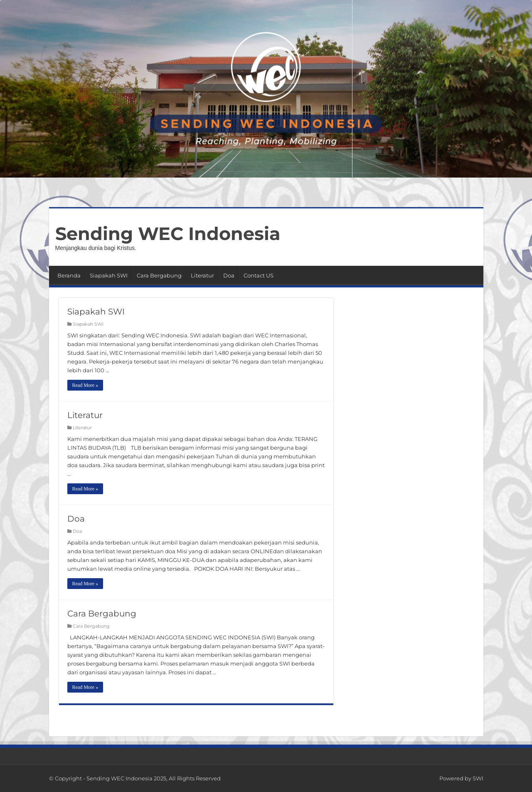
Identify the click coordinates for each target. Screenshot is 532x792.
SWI (478, 778)
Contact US (259, 275)
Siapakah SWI (109, 275)
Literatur (202, 275)
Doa (229, 275)
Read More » (85, 385)
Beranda (69, 275)
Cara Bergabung (159, 275)
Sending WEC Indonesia (168, 234)
